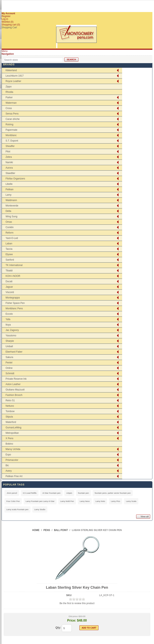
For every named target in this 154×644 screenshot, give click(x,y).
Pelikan (10, 189)
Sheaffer (10, 146)
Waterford (11, 422)
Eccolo (9, 314)
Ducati (9, 281)
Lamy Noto (100, 501)
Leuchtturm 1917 (15, 76)
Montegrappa (13, 298)
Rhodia (9, 92)
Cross (9, 108)
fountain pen (83, 493)
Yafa (8, 319)
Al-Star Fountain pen (51, 493)
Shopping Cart (9, 27)
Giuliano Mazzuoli (15, 390)
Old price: (73, 616)
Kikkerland (11, 70)
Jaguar (9, 287)
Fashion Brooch (14, 395)
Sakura (9, 357)
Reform (10, 233)
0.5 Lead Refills (30, 493)
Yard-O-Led (12, 238)
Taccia (9, 249)
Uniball (9, 346)
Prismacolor (12, 460)
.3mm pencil (12, 493)
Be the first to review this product (77, 603)
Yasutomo (11, 336)
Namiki (9, 162)
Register (6, 16)
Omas (9, 222)
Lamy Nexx (85, 501)
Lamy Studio (40, 509)
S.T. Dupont (12, 141)
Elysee (9, 254)
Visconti (10, 292)
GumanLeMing (14, 428)
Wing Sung (12, 216)
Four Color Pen (13, 501)
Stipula (9, 417)
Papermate (12, 130)
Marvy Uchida (13, 449)
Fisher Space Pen (15, 303)
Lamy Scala (131, 501)
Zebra (9, 157)
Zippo (9, 87)
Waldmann (11, 200)
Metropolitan (12, 433)
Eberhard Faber (14, 352)
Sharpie (10, 341)
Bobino (9, 444)
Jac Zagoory (12, 330)
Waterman (11, 103)
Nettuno (10, 406)
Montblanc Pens (14, 308)
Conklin (10, 227)
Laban (9, 244)
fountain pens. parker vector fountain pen (113, 493)
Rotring (10, 124)
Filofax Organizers (15, 179)
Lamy (9, 195)
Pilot (8, 152)
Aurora (9, 168)
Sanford (10, 260)
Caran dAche (13, 119)
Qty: (58, 628)
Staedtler (10, 173)
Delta (8, 211)
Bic (7, 465)
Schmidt (10, 373)
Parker (9, 97)
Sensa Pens (12, 114)
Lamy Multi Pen (67, 501)
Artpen (69, 493)
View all (145, 517)
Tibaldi (9, 271)
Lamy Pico (115, 501)
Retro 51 (10, 400)
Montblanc (11, 135)
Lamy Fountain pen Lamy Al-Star (40, 501)
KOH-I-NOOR (13, 276)
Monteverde (12, 206)
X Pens (10, 438)
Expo (8, 455)
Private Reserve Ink (16, 379)
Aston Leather (13, 384)
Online (9, 368)
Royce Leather (13, 81)
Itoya (8, 325)
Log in (5, 19)
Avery (9, 471)
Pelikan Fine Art (14, 476)
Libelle (9, 184)
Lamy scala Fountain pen (17, 509)
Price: (72, 620)
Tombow (10, 411)
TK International (14, 265)
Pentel (9, 363)
